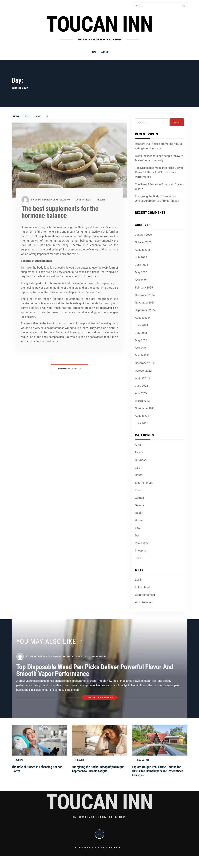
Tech (138, 558)
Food (138, 490)
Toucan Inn (99, 24)
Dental (139, 475)
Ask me (105, 52)
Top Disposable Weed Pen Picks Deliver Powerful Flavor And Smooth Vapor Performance (159, 172)
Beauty (139, 452)
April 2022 (141, 393)
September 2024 (145, 310)
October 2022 (143, 371)
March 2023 (142, 355)
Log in (139, 580)
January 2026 (143, 235)
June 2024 (141, 325)
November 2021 (145, 408)
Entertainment (144, 483)
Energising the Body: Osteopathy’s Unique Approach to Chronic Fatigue (157, 198)
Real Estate (142, 543)
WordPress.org (144, 602)
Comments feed (145, 595)
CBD (138, 468)
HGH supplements (44, 236)
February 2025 (144, 288)
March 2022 (142, 401)
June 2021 (141, 423)
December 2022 (145, 363)
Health (101, 200)
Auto (138, 445)
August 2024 (143, 318)
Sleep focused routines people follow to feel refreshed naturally (159, 158)
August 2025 (143, 250)
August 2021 (143, 416)
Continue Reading (99, 698)
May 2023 (141, 340)
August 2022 (143, 378)
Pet (137, 535)
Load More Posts (69, 369)
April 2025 (141, 280)
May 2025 (141, 272)
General (140, 505)
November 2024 (145, 303)
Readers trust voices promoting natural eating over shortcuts (159, 146)
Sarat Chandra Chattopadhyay (53, 200)
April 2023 (141, 348)
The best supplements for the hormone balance (60, 212)
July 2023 (141, 333)
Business (141, 460)
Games (139, 498)
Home (93, 52)
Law (138, 528)
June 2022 (141, 386)
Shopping (141, 550)
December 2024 (145, 295)
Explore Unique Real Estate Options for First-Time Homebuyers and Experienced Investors (158, 771)
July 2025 (141, 257)
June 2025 (141, 265)
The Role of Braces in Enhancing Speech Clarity (160, 187)
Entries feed (142, 587)
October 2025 (143, 242)
